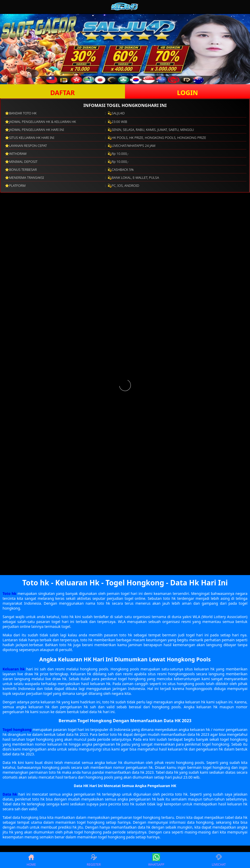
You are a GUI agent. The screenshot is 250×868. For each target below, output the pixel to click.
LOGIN (187, 92)
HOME (31, 860)
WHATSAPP (156, 860)
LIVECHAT (219, 860)
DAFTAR (62, 92)
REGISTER (94, 860)
